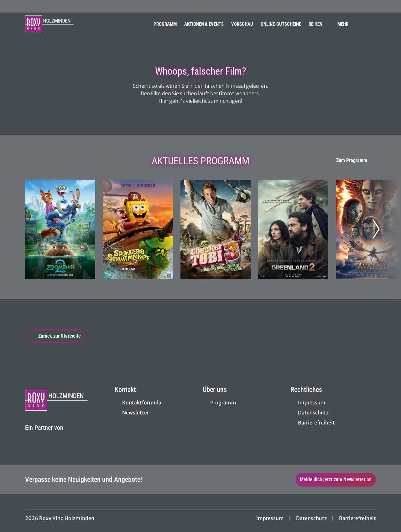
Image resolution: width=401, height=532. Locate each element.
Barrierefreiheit (357, 518)
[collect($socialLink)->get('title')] (11, 6)
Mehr (347, 24)
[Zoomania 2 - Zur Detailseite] (60, 229)
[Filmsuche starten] (370, 24)
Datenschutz (311, 518)
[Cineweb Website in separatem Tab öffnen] (44, 435)
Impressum (270, 518)
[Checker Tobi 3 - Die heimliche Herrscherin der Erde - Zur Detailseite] (216, 229)
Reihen (319, 24)
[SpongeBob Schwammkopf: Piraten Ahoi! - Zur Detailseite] (138, 229)
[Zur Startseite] (69, 24)
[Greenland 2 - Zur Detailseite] (293, 229)
